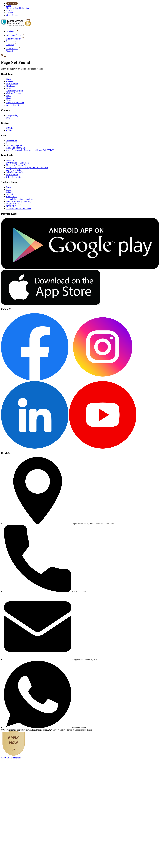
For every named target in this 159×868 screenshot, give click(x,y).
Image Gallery (12, 115)
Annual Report (13, 105)
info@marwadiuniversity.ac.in (85, 660)
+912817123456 (79, 592)
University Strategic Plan (17, 165)
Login (9, 6)
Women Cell (12, 141)
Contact (10, 51)
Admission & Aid (14, 35)
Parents (9, 10)
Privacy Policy (59, 730)
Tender (9, 100)
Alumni (10, 13)
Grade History (12, 15)
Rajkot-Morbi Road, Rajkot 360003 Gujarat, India (93, 524)
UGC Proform (12, 84)
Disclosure (11, 86)
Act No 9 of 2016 (14, 170)
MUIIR (9, 128)
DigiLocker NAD (14, 204)
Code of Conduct (13, 93)
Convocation (12, 197)
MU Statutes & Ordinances (18, 163)
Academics (11, 31)
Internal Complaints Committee (20, 199)
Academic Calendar (15, 91)
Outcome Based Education (18, 8)
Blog (8, 118)
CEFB (9, 130)
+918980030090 (79, 727)
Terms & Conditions (76, 730)
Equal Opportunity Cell (16, 148)
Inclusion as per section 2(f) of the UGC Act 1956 (27, 168)
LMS (8, 190)
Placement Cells (13, 143)
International (12, 49)
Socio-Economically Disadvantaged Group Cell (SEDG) (30, 150)
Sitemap (89, 730)
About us (10, 45)
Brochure (10, 160)
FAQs (9, 79)
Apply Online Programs (11, 758)
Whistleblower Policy (15, 172)
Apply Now (12, 3)
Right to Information (15, 103)
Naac (8, 98)
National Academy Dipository (19, 201)
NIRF (9, 88)
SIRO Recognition (14, 177)
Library (9, 192)
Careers (10, 81)
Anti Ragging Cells (14, 145)
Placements (11, 41)
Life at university (14, 39)
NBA (9, 96)
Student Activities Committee (19, 208)
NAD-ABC (11, 206)
